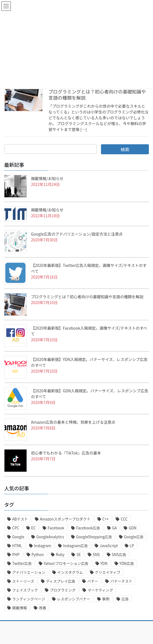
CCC (124, 519)
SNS (96, 555)
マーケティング (100, 590)
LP (132, 546)
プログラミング (63, 590)
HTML (17, 546)
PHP (16, 555)
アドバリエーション (29, 572)
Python (38, 555)
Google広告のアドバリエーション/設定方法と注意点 (77, 234)
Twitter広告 (22, 563)
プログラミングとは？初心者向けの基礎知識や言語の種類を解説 (97, 95)
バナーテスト (121, 581)
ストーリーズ (23, 581)
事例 (106, 599)
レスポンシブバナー (74, 599)
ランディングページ (29, 599)
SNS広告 (119, 555)
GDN (133, 528)
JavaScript (109, 546)
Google (18, 537)
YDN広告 (127, 563)
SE (79, 555)
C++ (106, 519)
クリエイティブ (108, 572)
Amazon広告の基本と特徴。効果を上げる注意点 (73, 422)
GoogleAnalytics (50, 537)
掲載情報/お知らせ (47, 178)
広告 (125, 599)
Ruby (60, 555)
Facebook (56, 528)
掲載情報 (20, 608)
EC (33, 528)
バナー (93, 581)
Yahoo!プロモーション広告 (66, 563)
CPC (16, 528)
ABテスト (20, 519)
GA (114, 528)
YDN (104, 563)
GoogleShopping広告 (94, 537)
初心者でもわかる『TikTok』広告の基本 (66, 453)
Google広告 (134, 537)
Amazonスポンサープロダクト (65, 519)
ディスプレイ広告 (61, 581)
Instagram (43, 546)
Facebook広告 (88, 528)
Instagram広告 (75, 546)
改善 (42, 608)
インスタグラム (70, 572)
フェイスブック (25, 590)
